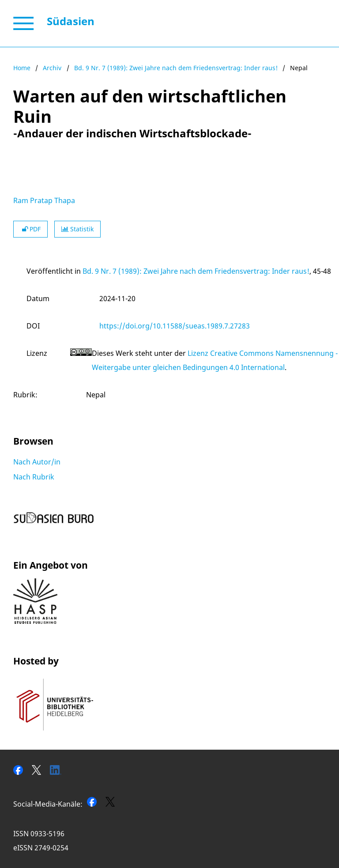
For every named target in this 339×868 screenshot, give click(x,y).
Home (22, 68)
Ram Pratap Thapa (44, 200)
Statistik (77, 229)
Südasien (71, 21)
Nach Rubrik (34, 477)
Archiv (52, 68)
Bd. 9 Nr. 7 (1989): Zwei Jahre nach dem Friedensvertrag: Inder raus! (176, 68)
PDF (30, 229)
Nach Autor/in (37, 462)
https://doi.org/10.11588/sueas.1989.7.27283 (175, 326)
